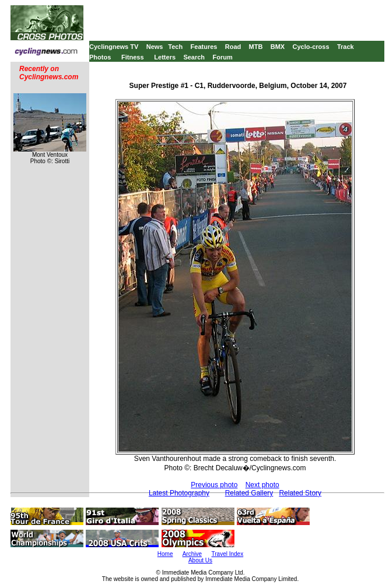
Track (346, 47)
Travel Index (228, 554)
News (155, 47)
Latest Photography (179, 493)
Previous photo (214, 485)
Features (204, 47)
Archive (192, 554)
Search (194, 57)
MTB (256, 47)
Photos (100, 57)
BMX (278, 47)
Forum (222, 57)
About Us (200, 560)
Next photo (262, 485)
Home (165, 554)
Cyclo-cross (311, 47)
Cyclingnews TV (114, 47)
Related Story (300, 493)
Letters (165, 57)
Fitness (133, 57)
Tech (175, 47)
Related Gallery (249, 493)
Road (233, 47)
